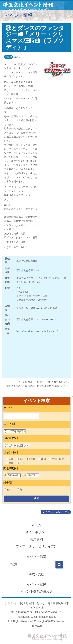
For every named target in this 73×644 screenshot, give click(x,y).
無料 (22, 490)
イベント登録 (36, 584)
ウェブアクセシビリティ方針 (36, 546)
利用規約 (36, 539)
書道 (10, 463)
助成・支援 (36, 574)
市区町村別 (11, 438)
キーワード (11, 408)
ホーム (36, 525)
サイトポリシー (36, 532)
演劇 (31, 459)
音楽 (10, 459)
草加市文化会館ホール (28, 270)
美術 (20, 459)
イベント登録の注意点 (36, 591)
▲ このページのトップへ (56, 512)
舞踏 (42, 459)
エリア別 (9, 424)
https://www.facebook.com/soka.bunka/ (37, 331)
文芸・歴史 (57, 459)
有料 (9, 490)
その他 (22, 463)
